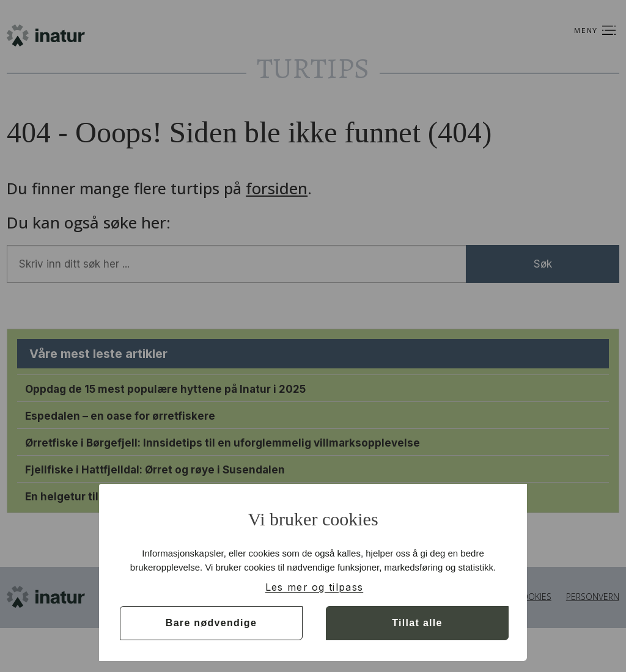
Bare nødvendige (211, 623)
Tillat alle (417, 623)
